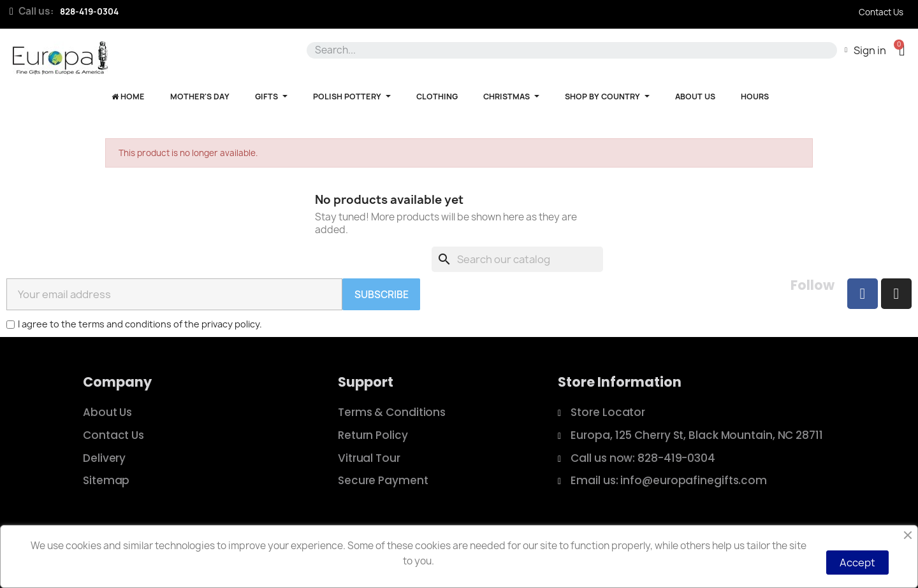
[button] (902, 50)
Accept (857, 563)
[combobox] (569, 50)
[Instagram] (896, 294)
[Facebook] (863, 294)
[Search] (517, 259)
